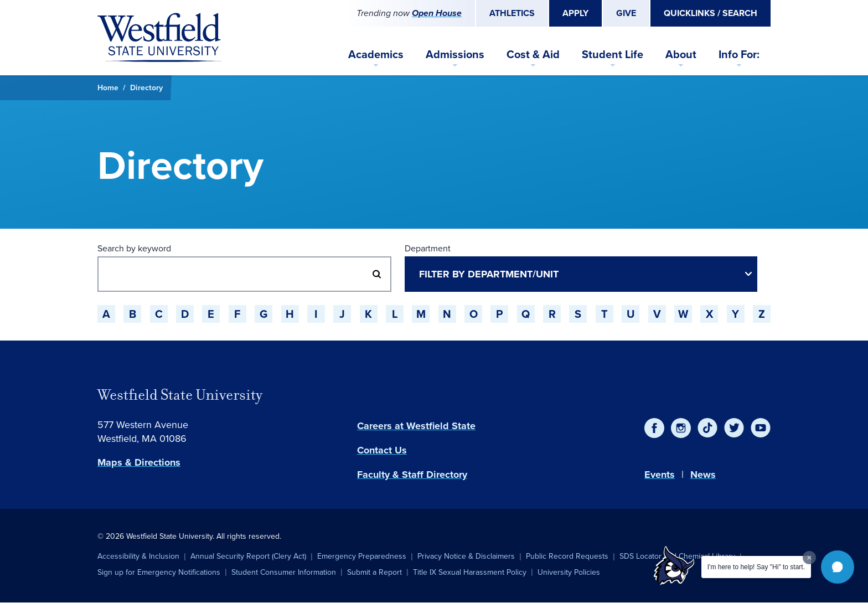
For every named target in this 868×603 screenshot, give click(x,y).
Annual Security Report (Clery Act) (248, 556)
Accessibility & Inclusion (138, 556)
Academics (376, 54)
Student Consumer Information (284, 572)
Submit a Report (374, 572)
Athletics (512, 13)
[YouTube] (761, 428)
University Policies (569, 572)
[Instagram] (681, 428)
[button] (838, 567)
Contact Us (382, 450)
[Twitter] (734, 428)
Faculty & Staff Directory (412, 475)
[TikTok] (707, 428)
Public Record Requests (567, 556)
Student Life (613, 54)
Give (626, 13)
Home (108, 87)
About (681, 54)
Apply (575, 13)
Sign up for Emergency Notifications (159, 572)
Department (428, 248)
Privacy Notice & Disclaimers (466, 556)
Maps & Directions (139, 462)
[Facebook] (654, 428)
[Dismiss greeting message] (809, 558)
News (703, 475)
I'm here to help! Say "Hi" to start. (756, 567)
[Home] (159, 38)
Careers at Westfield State (416, 426)
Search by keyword (134, 248)
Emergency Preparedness (362, 556)
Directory (146, 87)
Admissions (455, 54)
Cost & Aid (533, 54)
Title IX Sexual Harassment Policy (470, 572)
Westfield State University (180, 395)
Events (660, 475)
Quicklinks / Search (711, 13)
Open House (437, 13)
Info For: (739, 54)
